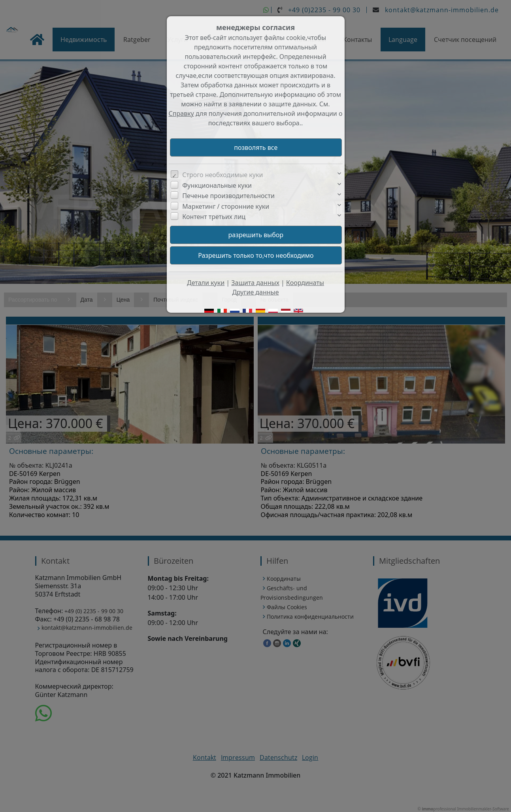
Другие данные (255, 292)
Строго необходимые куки (223, 175)
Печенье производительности (228, 196)
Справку (181, 113)
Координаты (305, 283)
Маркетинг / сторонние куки (226, 206)
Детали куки (206, 283)
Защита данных (255, 283)
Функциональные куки (217, 185)
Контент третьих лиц (214, 217)
